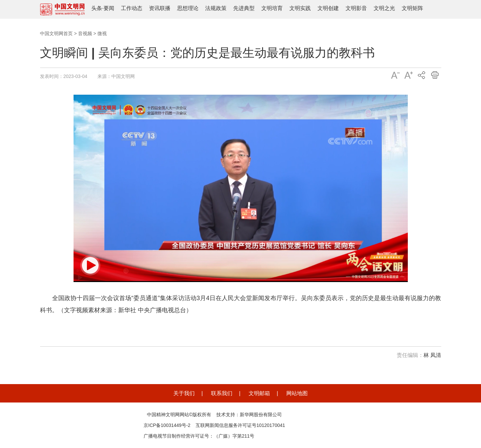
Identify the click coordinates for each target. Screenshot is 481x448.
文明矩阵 (412, 8)
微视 (102, 33)
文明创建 (328, 8)
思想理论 (188, 8)
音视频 (85, 33)
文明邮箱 (259, 393)
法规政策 (216, 8)
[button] (90, 265)
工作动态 (132, 8)
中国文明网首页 (56, 33)
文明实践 (300, 8)
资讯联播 (160, 8)
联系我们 (222, 393)
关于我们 (184, 393)
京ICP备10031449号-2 (167, 425)
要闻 (109, 8)
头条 (97, 8)
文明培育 (272, 8)
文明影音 (356, 8)
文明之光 (384, 8)
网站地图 (297, 393)
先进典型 (244, 8)
